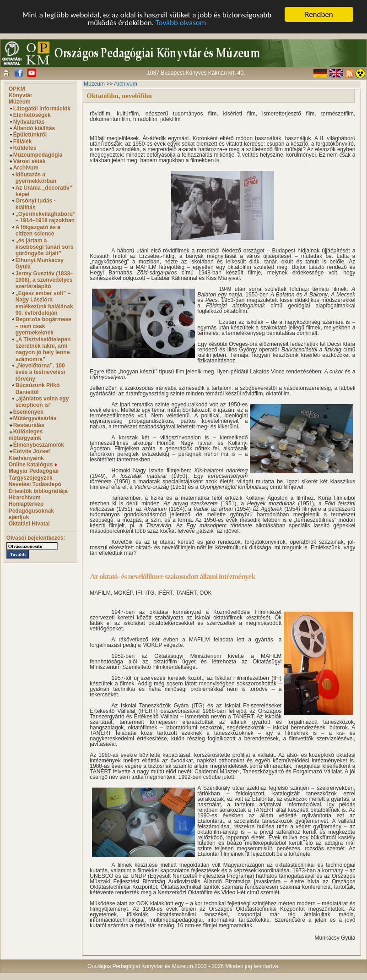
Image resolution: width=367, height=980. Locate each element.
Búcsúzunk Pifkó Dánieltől (38, 389)
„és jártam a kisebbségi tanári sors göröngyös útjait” (45, 247)
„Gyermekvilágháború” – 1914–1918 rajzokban (46, 217)
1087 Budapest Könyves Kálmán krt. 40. (196, 73)
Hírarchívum (25, 498)
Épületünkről (30, 135)
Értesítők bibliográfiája (38, 491)
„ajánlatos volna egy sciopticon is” (42, 402)
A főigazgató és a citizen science (38, 230)
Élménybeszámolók (39, 445)
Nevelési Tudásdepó (35, 484)
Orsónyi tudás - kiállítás (36, 204)
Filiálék (23, 142)
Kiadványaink (26, 458)
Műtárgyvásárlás (35, 418)
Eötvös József (32, 451)
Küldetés (25, 148)
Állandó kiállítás (34, 128)
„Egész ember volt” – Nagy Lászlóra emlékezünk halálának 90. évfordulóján (44, 303)
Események (28, 412)
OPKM (17, 89)
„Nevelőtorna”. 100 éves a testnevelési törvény (40, 372)
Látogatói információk (42, 109)
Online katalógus (33, 465)
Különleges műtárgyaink (26, 435)
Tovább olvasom (181, 23)
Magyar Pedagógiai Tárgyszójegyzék (34, 474)
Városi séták (30, 161)
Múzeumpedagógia (38, 155)
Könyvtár (21, 95)
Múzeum (20, 102)
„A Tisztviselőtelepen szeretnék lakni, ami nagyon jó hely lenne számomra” (43, 349)
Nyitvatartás (29, 122)
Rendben (319, 14)
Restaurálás (29, 425)
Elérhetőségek (32, 115)
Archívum (26, 168)
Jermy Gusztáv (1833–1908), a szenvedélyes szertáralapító (44, 280)
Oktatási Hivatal (29, 524)
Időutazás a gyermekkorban (36, 178)
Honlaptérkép (26, 504)
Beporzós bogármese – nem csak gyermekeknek (43, 326)
